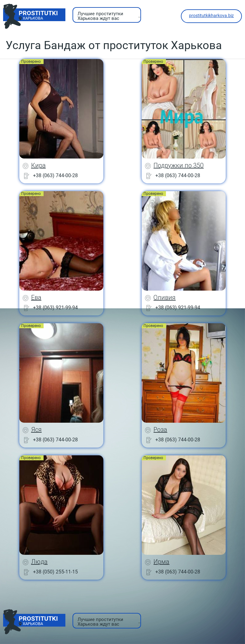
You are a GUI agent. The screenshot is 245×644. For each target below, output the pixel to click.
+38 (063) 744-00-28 (55, 175)
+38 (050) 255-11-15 (55, 572)
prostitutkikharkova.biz (211, 16)
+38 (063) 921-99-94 (55, 308)
